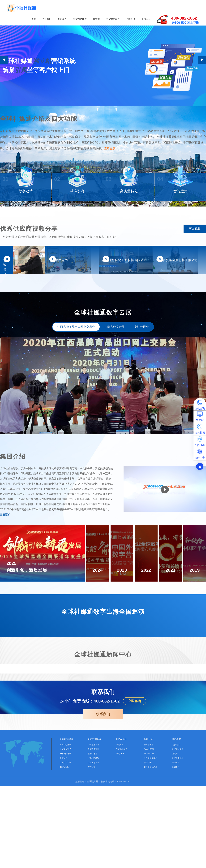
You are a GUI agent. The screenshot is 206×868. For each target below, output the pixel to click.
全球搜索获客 (94, 831)
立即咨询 (134, 783)
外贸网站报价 (65, 831)
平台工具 (146, 19)
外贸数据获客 (113, 19)
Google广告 (149, 831)
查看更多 (110, 162)
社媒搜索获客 (94, 844)
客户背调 (92, 849)
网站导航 (176, 821)
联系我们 (103, 796)
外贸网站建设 (80, 19)
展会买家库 (93, 835)
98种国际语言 (66, 835)
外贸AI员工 (121, 821)
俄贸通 (96, 19)
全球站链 (64, 840)
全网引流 (131, 19)
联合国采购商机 (150, 840)
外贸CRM (120, 835)
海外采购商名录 (150, 849)
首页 (34, 19)
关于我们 (47, 19)
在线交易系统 (65, 844)
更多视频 (195, 251)
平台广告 (148, 844)
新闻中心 (176, 849)
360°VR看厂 (65, 849)
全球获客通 (149, 827)
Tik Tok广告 (149, 835)
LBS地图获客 (93, 840)
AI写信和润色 (122, 831)
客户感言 (62, 19)
